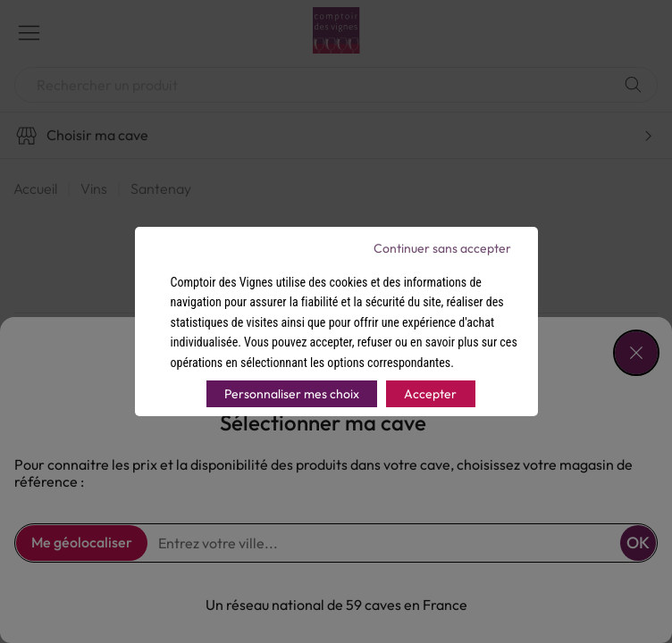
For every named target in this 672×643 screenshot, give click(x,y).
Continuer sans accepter (442, 248)
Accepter (430, 394)
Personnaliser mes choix (292, 394)
